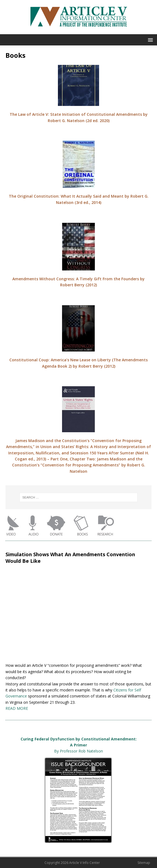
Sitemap (144, 863)
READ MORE (17, 708)
